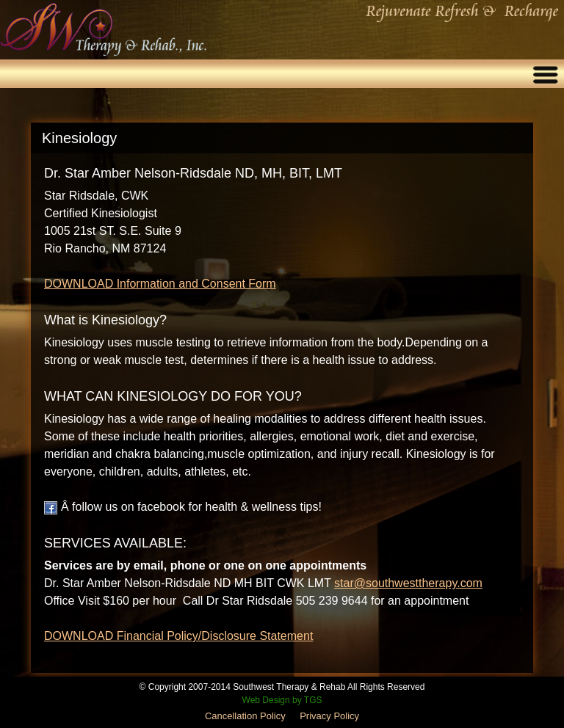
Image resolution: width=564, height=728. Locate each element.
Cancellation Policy (245, 716)
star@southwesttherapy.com (408, 583)
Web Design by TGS (282, 700)
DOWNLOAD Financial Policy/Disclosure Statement (178, 636)
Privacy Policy (329, 716)
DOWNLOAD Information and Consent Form (160, 284)
